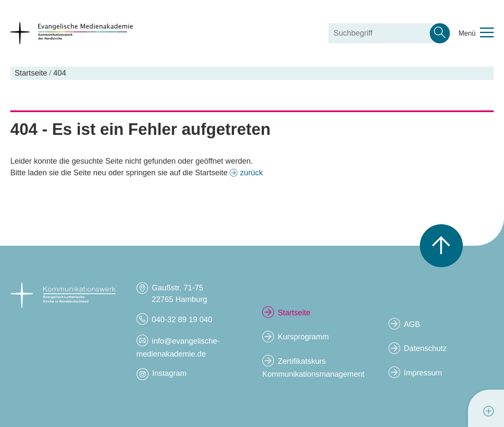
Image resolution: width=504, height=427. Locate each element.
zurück (251, 173)
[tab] (489, 411)
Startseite (294, 313)
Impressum (423, 373)
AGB (412, 324)
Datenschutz (425, 348)
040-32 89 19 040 (182, 320)
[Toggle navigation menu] (476, 33)
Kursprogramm (303, 337)
